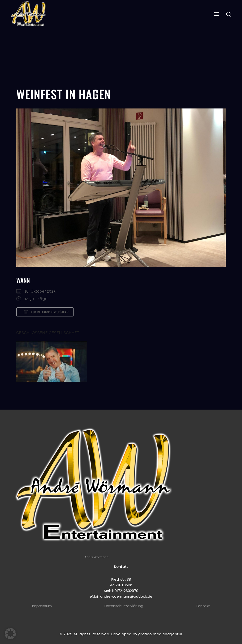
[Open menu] (217, 14)
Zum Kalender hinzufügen (45, 312)
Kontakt (203, 606)
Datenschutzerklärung (124, 606)
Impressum (42, 606)
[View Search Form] (229, 15)
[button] (10, 634)
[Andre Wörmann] (29, 14)
